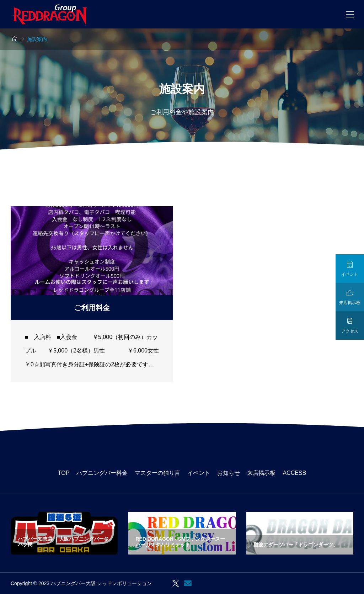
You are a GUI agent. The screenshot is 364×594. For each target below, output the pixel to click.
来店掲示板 (261, 473)
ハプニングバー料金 (102, 473)
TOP (64, 473)
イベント (199, 473)
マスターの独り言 (157, 473)
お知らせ (229, 473)
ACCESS (294, 473)
